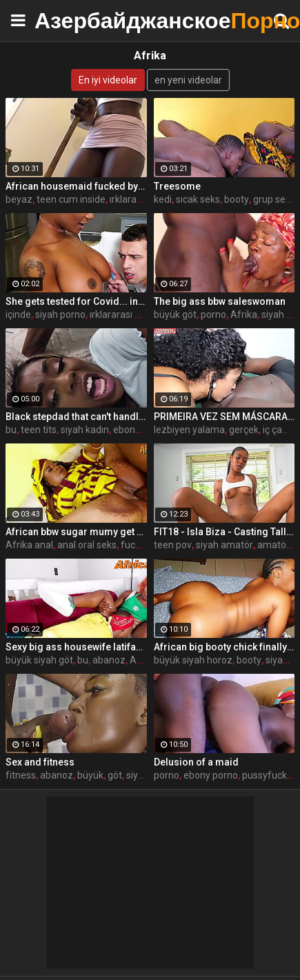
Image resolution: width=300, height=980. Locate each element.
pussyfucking (271, 775)
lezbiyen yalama (189, 430)
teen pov (173, 545)
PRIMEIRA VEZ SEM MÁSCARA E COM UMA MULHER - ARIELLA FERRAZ (224, 417)
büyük (90, 775)
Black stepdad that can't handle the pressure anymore (76, 417)
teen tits (39, 430)
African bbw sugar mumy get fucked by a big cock (76, 532)
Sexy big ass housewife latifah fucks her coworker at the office (76, 647)
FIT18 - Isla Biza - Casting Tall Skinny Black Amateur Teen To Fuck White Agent (224, 532)
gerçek (244, 430)
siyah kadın (85, 430)
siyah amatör (224, 545)
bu (11, 430)
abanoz (109, 660)
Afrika (244, 314)
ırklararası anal (141, 199)
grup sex (272, 199)
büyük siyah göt (39, 660)
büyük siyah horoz (193, 660)
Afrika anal (29, 545)
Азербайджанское (69, 20)
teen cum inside (71, 199)
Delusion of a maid (196, 762)
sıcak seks (198, 199)
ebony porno (211, 775)
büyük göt (175, 314)
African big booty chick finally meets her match (224, 647)
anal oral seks (87, 545)
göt (115, 775)
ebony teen (138, 430)
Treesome (177, 186)
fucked (136, 545)
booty (237, 199)
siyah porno (60, 314)
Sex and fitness (40, 762)
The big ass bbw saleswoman (220, 301)
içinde (18, 314)
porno (213, 314)
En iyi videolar (108, 80)
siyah (277, 660)
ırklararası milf (121, 314)
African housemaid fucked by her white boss (76, 186)
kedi (163, 199)
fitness (21, 775)
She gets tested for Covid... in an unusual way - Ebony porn (76, 301)
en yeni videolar (188, 80)
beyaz (19, 199)
